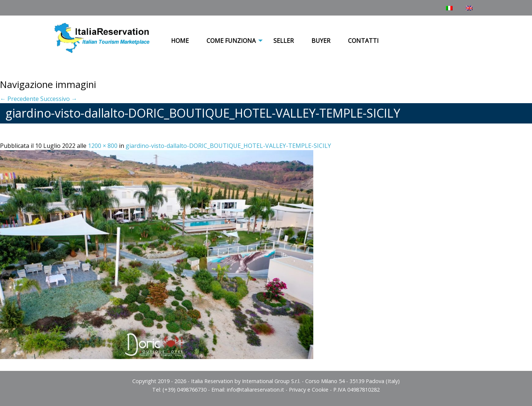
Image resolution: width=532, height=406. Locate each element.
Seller (284, 41)
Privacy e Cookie (309, 390)
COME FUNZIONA (231, 41)
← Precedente (19, 99)
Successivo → (59, 99)
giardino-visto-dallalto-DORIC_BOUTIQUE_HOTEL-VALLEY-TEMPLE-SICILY (228, 146)
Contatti (363, 41)
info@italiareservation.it (255, 390)
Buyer (321, 41)
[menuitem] (180, 41)
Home (180, 41)
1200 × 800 (103, 146)
